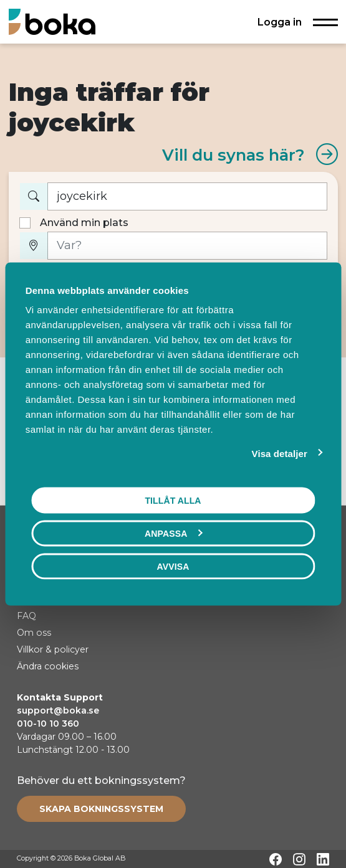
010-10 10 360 (48, 724)
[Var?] (187, 246)
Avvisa (173, 566)
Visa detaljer (280, 453)
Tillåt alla (173, 500)
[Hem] (52, 21)
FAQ (26, 616)
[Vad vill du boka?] (187, 196)
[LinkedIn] (323, 859)
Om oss (34, 633)
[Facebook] (276, 859)
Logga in (280, 22)
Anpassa (173, 533)
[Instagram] (299, 859)
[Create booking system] (101, 809)
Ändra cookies (48, 666)
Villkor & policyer (53, 649)
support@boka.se (58, 710)
